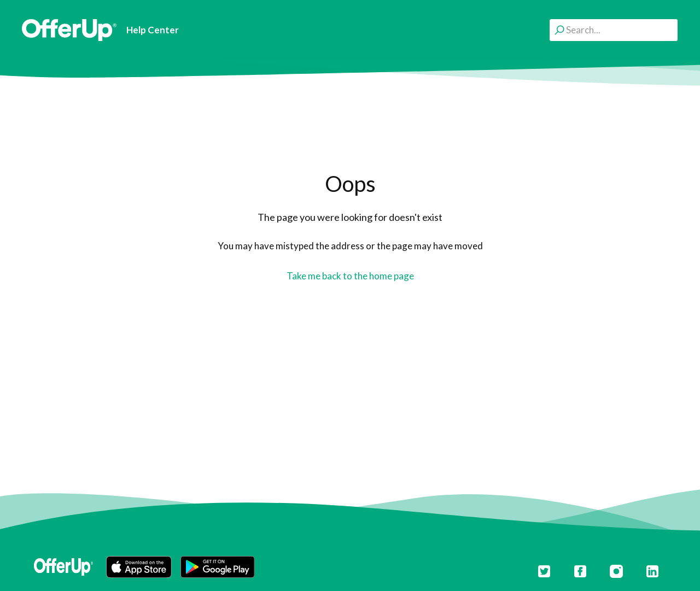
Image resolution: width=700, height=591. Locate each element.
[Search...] (614, 30)
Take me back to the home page (350, 276)
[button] (139, 567)
